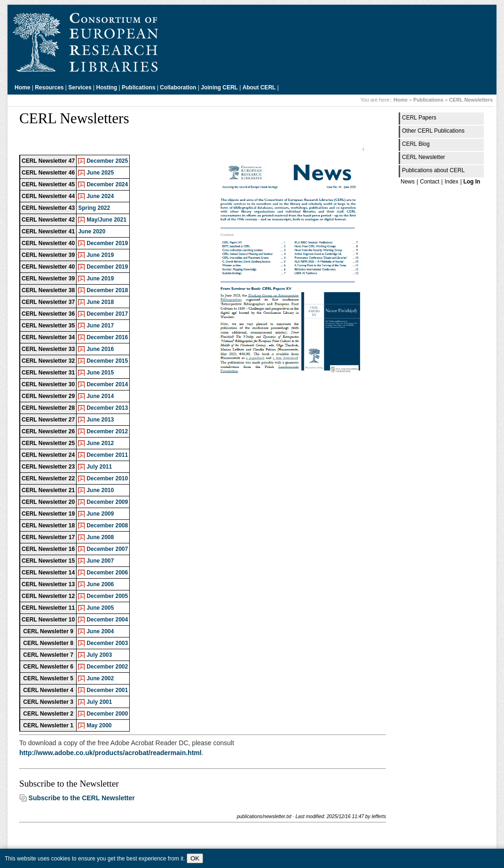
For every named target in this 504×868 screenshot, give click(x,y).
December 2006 (107, 573)
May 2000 (99, 725)
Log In (472, 182)
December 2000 (107, 714)
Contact (429, 182)
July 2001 (99, 702)
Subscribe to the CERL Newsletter (82, 798)
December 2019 (107, 243)
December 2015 (107, 361)
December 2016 (107, 337)
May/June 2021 (106, 220)
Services (80, 88)
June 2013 (100, 420)
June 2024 (100, 196)
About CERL (259, 88)
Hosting (107, 88)
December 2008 (107, 526)
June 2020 (92, 231)
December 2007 (107, 549)
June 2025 (100, 173)
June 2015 (100, 373)
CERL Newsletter (424, 157)
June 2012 (100, 443)
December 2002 (107, 667)
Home (22, 88)
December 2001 (107, 690)
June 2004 (100, 631)
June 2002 (100, 678)
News (408, 182)
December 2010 (107, 478)
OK (195, 858)
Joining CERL (219, 88)
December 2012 (107, 431)
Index (452, 182)
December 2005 (107, 596)
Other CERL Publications (433, 131)
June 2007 (100, 561)
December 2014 (107, 384)
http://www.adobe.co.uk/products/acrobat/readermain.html (110, 753)
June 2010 (100, 490)
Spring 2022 (94, 208)
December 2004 (107, 620)
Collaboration (178, 88)
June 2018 (100, 302)
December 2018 (107, 290)
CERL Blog (416, 144)
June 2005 (100, 608)
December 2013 (107, 408)
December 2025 (107, 161)
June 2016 (100, 349)
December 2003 (107, 643)
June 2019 (100, 255)
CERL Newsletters (471, 100)
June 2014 (100, 396)
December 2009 (107, 502)
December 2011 (107, 455)
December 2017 (107, 314)
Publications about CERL (433, 170)
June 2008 (100, 537)
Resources (49, 88)
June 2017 (100, 326)
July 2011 (99, 467)
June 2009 (100, 514)
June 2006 (100, 584)
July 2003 (99, 655)
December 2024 (107, 184)
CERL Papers (419, 118)
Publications (138, 88)
